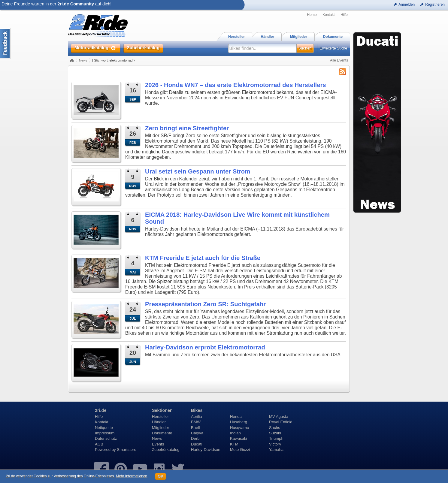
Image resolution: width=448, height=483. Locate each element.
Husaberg (239, 422)
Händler (159, 422)
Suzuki (275, 433)
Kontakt (329, 15)
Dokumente (162, 433)
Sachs (275, 428)
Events (158, 444)
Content (5, 43)
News (83, 60)
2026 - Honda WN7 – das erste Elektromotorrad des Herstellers (236, 85)
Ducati (197, 444)
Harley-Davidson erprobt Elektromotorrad (205, 347)
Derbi (196, 438)
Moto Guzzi (240, 450)
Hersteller (160, 417)
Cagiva (197, 433)
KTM (234, 444)
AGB (99, 444)
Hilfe (344, 15)
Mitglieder (160, 428)
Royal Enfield (281, 422)
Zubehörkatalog (166, 450)
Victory (275, 444)
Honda (236, 417)
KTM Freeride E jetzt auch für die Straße (203, 258)
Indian (235, 433)
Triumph (276, 438)
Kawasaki (238, 438)
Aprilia (197, 417)
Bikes (197, 410)
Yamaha (276, 450)
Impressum (105, 433)
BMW (196, 422)
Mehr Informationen (132, 476)
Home (312, 15)
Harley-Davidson (206, 450)
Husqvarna (240, 428)
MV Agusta (279, 417)
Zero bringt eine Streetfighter (187, 128)
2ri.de (101, 410)
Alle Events (339, 60)
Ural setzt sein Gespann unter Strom (198, 171)
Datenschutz (106, 438)
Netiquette (104, 428)
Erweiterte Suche (333, 48)
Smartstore (127, 450)
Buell (195, 428)
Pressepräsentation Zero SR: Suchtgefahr (205, 304)
